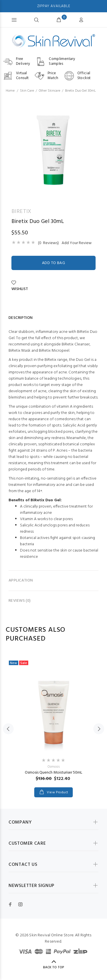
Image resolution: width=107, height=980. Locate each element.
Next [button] (99, 729)
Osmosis (54, 767)
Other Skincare (50, 91)
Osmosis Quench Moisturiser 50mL (53, 773)
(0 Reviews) (48, 243)
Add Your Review (77, 243)
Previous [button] (8, 729)
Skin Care (27, 91)
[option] (53, 149)
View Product (57, 792)
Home (10, 91)
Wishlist (20, 286)
